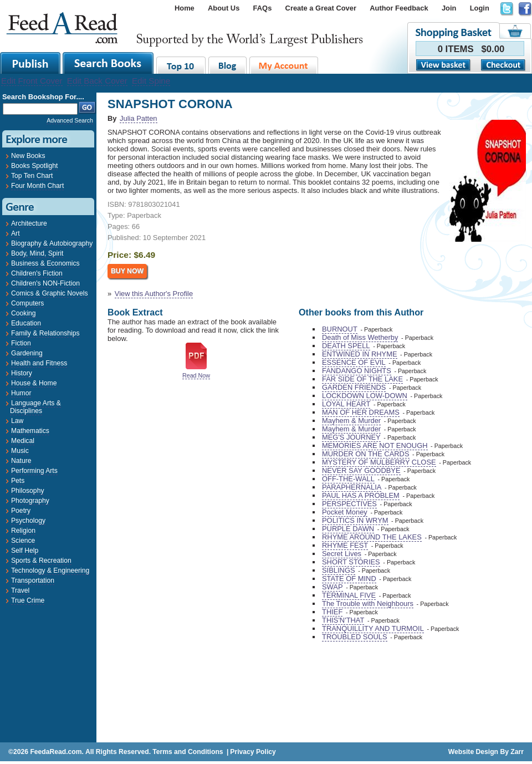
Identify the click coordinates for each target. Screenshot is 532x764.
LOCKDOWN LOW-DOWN (365, 396)
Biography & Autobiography (52, 243)
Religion (23, 531)
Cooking (24, 313)
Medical (23, 441)
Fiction (21, 343)
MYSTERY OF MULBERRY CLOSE (379, 462)
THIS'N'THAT (343, 620)
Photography (30, 501)
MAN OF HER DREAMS (361, 412)
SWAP (332, 587)
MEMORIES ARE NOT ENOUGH (375, 445)
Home (185, 8)
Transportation (33, 580)
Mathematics (30, 431)
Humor (21, 393)
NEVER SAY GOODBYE (361, 470)
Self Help (25, 551)
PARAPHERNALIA (352, 487)
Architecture (29, 223)
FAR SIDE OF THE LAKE (362, 379)
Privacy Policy (253, 752)
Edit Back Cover (97, 81)
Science (23, 541)
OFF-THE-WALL (348, 479)
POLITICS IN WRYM (355, 520)
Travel (20, 590)
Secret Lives (342, 554)
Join (449, 8)
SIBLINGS (339, 570)
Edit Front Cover (32, 81)
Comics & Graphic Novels (50, 293)
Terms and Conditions (188, 752)
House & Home (34, 383)
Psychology (28, 521)
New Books (28, 156)
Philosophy (27, 491)
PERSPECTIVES (349, 504)
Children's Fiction (37, 273)
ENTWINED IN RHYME (360, 354)
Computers (27, 303)
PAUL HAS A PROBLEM (361, 495)
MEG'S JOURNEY (351, 437)
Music (20, 451)
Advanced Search (70, 120)
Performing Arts (34, 471)
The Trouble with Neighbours (368, 603)
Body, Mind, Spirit (37, 253)
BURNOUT (340, 329)
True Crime (28, 600)
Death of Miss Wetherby (360, 337)
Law (17, 421)
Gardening (27, 353)
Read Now (196, 375)
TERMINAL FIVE (349, 595)
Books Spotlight (34, 166)
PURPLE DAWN (348, 529)
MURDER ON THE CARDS (366, 454)
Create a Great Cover (321, 8)
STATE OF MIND (349, 579)
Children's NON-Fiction (45, 283)
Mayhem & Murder (351, 421)
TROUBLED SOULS (355, 637)
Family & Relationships (45, 333)
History (22, 373)
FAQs (263, 8)
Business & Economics (45, 263)
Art (16, 233)
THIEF (332, 612)
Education (26, 323)
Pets (18, 481)
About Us (224, 8)
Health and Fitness (39, 363)
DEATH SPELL (346, 346)
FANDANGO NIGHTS (357, 371)
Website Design (473, 752)
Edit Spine (151, 81)
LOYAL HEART (346, 404)
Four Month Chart (37, 186)
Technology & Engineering (50, 571)
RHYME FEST (345, 545)
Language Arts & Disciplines (35, 407)
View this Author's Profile (154, 294)
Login (480, 8)
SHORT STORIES (351, 562)
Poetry (21, 511)
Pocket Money (345, 512)
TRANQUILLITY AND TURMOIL (373, 628)
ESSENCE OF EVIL (354, 362)
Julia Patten (138, 118)
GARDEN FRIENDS (354, 387)
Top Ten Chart (32, 176)
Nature (21, 461)
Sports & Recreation (41, 561)
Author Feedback (399, 8)
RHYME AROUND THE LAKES (372, 537)
